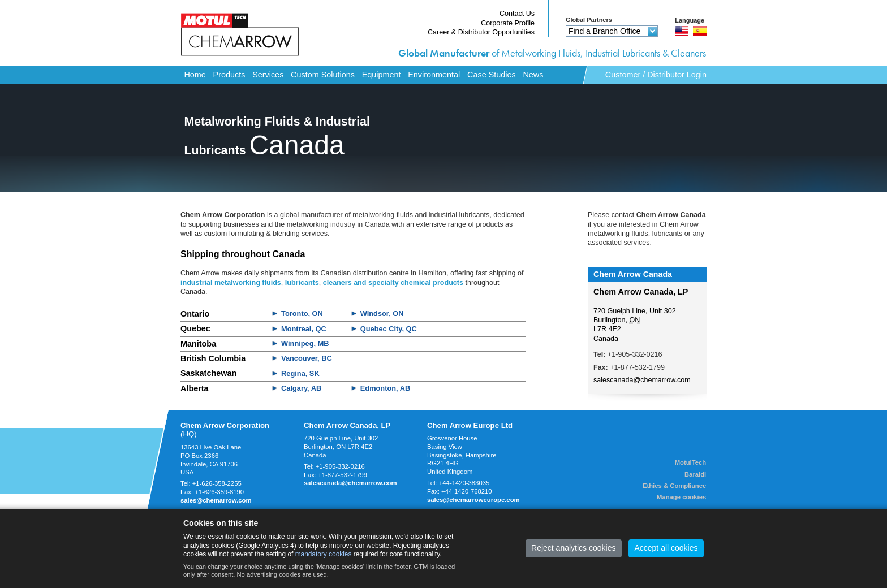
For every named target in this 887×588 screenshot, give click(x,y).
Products (229, 75)
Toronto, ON (302, 314)
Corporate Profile (508, 23)
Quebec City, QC (389, 329)
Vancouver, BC (307, 358)
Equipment (382, 75)
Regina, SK (300, 373)
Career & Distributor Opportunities (481, 32)
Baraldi (695, 474)
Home (195, 75)
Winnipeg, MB (305, 343)
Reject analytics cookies (573, 548)
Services (268, 75)
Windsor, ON (382, 314)
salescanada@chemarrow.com (642, 380)
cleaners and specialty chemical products (393, 283)
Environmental (434, 75)
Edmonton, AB (385, 388)
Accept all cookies (666, 548)
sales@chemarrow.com (216, 500)
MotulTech (691, 462)
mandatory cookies (324, 554)
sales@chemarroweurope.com (473, 500)
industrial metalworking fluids (231, 283)
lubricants (302, 283)
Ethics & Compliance (674, 486)
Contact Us (517, 14)
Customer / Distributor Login (656, 75)
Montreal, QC (304, 329)
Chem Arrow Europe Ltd (470, 425)
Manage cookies (681, 497)
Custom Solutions (323, 75)
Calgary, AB (301, 388)
